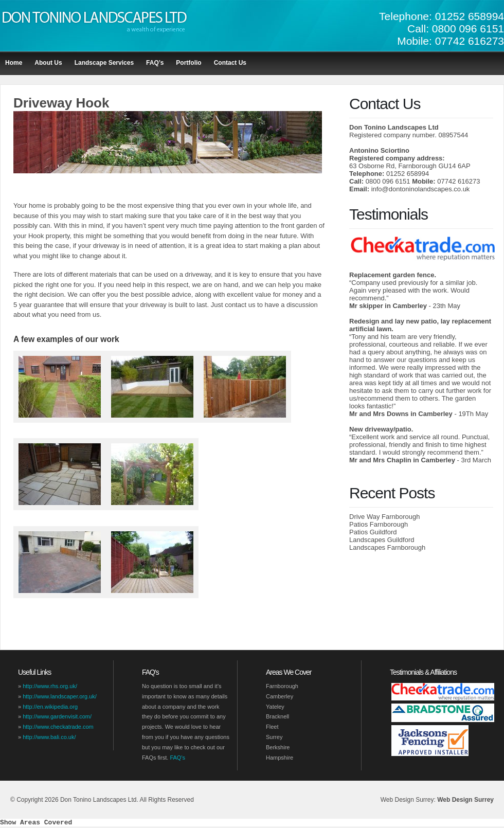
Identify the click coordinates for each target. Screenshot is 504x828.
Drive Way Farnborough (385, 517)
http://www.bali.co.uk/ (49, 737)
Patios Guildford (373, 532)
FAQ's (177, 758)
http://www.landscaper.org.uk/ (60, 696)
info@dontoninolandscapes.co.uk (421, 189)
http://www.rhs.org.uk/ (50, 686)
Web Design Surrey (465, 800)
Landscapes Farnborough (387, 547)
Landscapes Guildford (382, 540)
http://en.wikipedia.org (50, 707)
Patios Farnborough (379, 524)
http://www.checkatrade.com (58, 727)
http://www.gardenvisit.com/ (57, 716)
